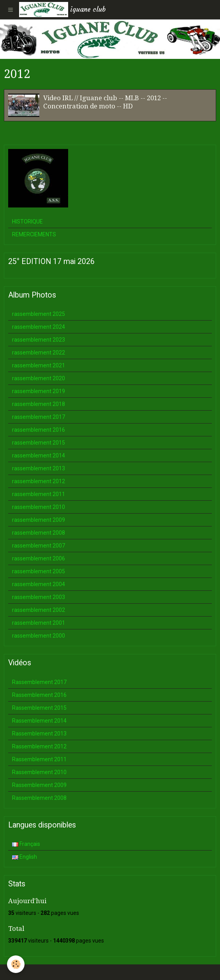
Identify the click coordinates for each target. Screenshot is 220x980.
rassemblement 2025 (39, 314)
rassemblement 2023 (39, 340)
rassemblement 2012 (39, 481)
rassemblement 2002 (39, 610)
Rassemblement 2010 (39, 772)
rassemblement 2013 (39, 468)
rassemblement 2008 (39, 533)
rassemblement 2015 (39, 443)
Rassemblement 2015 (39, 708)
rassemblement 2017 (39, 417)
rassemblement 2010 (39, 507)
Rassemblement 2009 (39, 785)
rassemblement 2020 (39, 378)
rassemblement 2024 (39, 327)
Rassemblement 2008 (39, 798)
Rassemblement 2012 (39, 746)
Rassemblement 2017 (39, 682)
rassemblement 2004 (39, 584)
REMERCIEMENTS (34, 234)
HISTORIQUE (27, 222)
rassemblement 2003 (39, 597)
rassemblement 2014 (39, 455)
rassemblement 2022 (39, 353)
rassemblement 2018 (39, 404)
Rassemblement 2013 (39, 734)
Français (26, 844)
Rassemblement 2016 (39, 695)
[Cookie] (16, 964)
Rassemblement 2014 (39, 721)
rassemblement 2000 (39, 636)
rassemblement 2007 (39, 546)
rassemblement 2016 (39, 430)
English (25, 857)
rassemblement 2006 (39, 558)
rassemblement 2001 (39, 623)
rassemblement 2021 (39, 365)
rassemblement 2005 (39, 571)
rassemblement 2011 (39, 494)
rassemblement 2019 (39, 391)
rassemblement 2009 (39, 520)
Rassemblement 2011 (39, 759)
